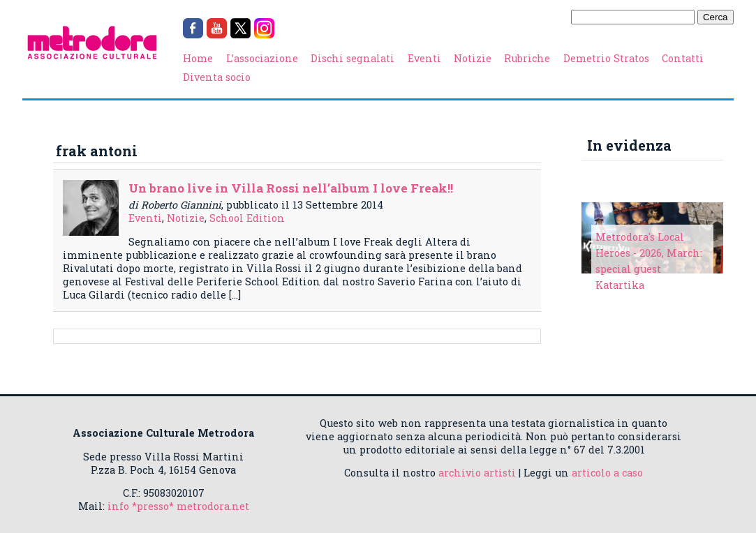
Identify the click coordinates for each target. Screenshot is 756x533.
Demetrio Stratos (606, 58)
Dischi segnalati (353, 58)
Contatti (683, 58)
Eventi (424, 58)
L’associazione (262, 58)
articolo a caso (607, 473)
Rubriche (527, 58)
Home (198, 58)
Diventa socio (217, 77)
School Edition (247, 218)
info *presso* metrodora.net (178, 506)
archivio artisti (477, 473)
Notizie (473, 58)
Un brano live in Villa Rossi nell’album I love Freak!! (291, 188)
